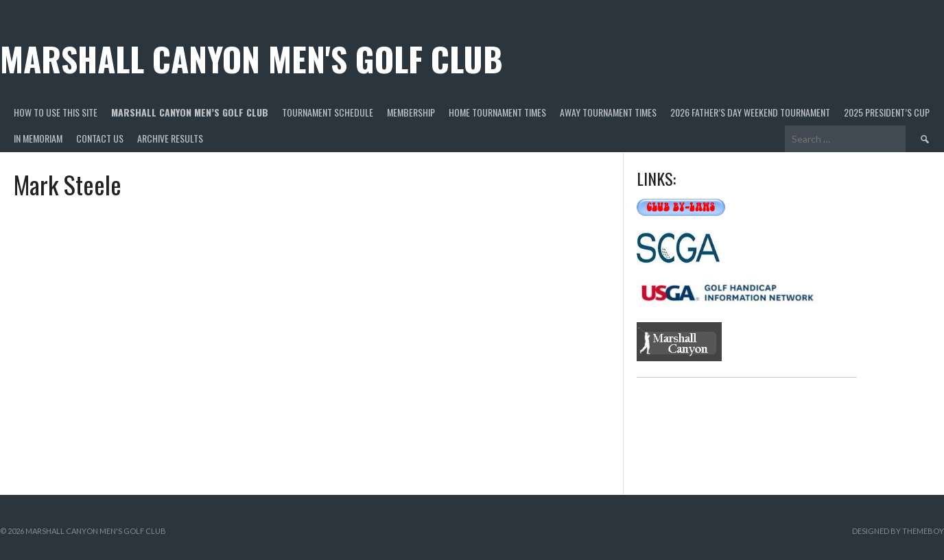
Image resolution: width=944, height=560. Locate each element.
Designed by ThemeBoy (898, 531)
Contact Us (100, 138)
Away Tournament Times (608, 112)
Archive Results (170, 138)
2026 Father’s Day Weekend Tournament (750, 112)
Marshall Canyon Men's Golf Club (251, 59)
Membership (411, 112)
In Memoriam (38, 138)
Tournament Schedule (328, 112)
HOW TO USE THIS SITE (56, 112)
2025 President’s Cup (887, 112)
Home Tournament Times (497, 112)
